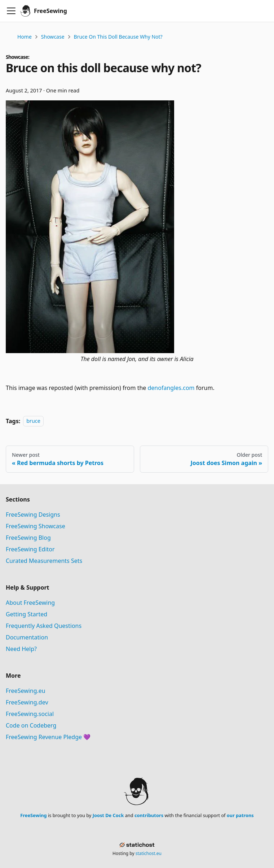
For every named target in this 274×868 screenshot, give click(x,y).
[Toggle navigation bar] (11, 11)
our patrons (240, 815)
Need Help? (21, 649)
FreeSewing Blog (28, 538)
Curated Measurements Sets (44, 561)
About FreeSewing (30, 603)
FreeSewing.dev (27, 702)
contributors (149, 815)
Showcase (53, 37)
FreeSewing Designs (33, 515)
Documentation (27, 637)
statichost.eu (149, 853)
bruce (33, 421)
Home (25, 37)
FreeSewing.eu (26, 691)
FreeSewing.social (30, 714)
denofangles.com (171, 388)
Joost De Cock (108, 815)
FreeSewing (33, 815)
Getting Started (26, 614)
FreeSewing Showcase (36, 526)
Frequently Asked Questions (44, 626)
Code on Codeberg (31, 725)
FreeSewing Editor (30, 549)
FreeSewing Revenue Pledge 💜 (48, 737)
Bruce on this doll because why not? (118, 37)
